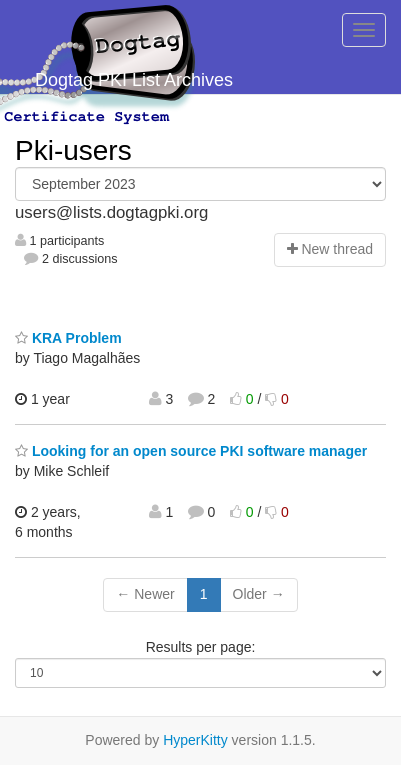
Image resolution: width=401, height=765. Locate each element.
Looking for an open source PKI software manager (191, 451)
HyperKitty (195, 740)
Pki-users (73, 150)
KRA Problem (68, 338)
